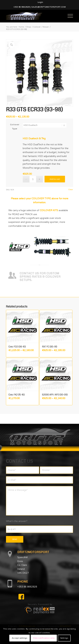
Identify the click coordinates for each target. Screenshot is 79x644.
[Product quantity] (33, 179)
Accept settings (20, 638)
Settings (64, 638)
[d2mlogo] (33, 16)
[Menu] (69, 16)
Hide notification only (44, 638)
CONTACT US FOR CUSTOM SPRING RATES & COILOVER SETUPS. (40, 277)
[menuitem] (40, 2)
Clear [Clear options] (71, 190)
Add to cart (55, 179)
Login (40, 2)
